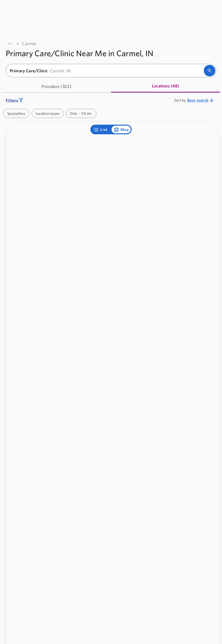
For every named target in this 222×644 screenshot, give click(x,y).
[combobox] (106, 71)
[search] (210, 71)
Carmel (29, 44)
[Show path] (10, 44)
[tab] (57, 86)
